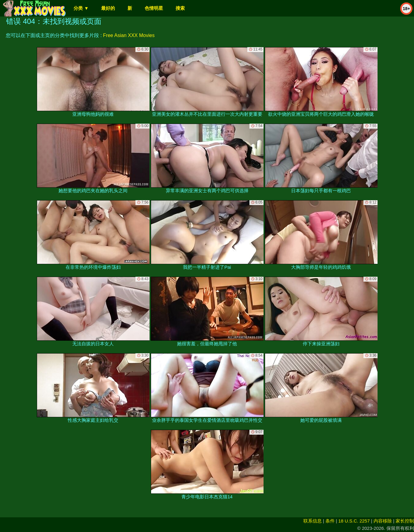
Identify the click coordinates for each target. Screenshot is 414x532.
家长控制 (405, 521)
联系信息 (313, 521)
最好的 (108, 8)
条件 (330, 521)
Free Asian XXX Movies (129, 35)
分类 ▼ (81, 8)
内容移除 (383, 521)
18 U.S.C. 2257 (354, 521)
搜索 (180, 8)
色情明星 (154, 8)
